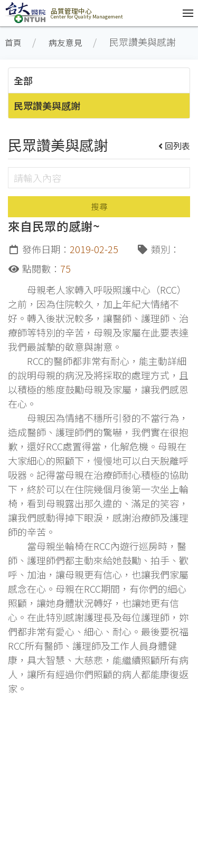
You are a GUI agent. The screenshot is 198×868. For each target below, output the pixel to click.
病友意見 (65, 42)
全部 (23, 80)
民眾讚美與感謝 (47, 105)
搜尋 (99, 206)
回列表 (175, 146)
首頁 (13, 42)
